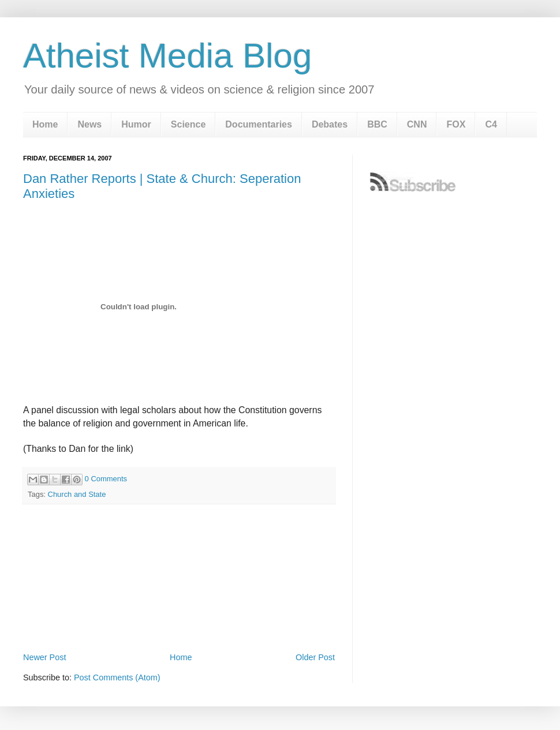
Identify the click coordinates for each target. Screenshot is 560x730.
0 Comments (106, 479)
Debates (330, 124)
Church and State (77, 494)
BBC (377, 124)
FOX (456, 124)
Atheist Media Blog (167, 56)
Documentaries (259, 124)
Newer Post (44, 657)
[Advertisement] (179, 618)
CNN (417, 124)
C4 (491, 124)
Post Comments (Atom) (117, 677)
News (89, 124)
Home (45, 124)
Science (188, 124)
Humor (136, 124)
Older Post (315, 657)
